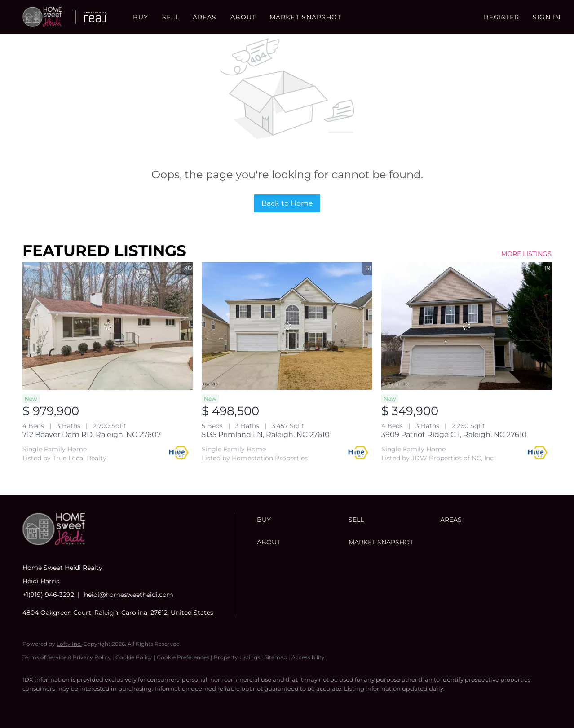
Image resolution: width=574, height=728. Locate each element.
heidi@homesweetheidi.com (129, 595)
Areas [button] (205, 17)
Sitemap (276, 657)
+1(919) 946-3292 (48, 595)
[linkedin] (59, 704)
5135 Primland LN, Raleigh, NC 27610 (266, 435)
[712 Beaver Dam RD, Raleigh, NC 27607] (108, 326)
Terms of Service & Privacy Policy (67, 657)
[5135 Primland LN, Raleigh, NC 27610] (287, 326)
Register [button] (501, 17)
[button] (42, 17)
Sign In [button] (547, 17)
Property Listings (237, 657)
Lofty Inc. (69, 644)
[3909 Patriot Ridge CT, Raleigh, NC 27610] (466, 326)
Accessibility (308, 657)
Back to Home (287, 203)
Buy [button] (141, 17)
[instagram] (85, 704)
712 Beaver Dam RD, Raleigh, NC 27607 (92, 435)
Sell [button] (171, 17)
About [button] (243, 17)
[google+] (137, 704)
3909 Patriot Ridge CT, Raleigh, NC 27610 (454, 435)
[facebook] (33, 704)
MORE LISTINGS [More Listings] (526, 254)
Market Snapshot (306, 17)
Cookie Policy (134, 657)
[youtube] (111, 704)
